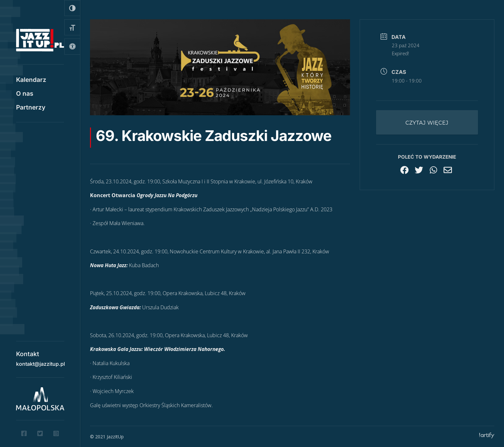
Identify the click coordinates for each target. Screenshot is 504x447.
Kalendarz (31, 80)
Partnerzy (31, 108)
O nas (25, 94)
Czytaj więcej (427, 123)
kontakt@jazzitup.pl (40, 362)
